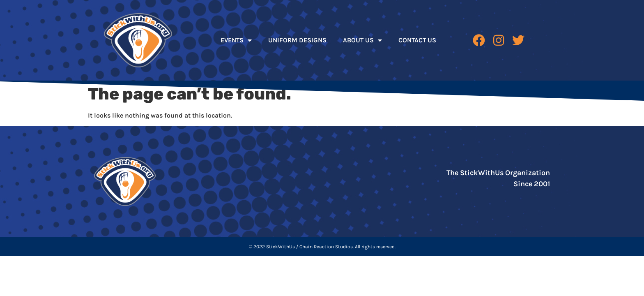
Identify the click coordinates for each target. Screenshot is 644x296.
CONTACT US (417, 40)
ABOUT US (362, 40)
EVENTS (236, 40)
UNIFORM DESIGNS (297, 40)
